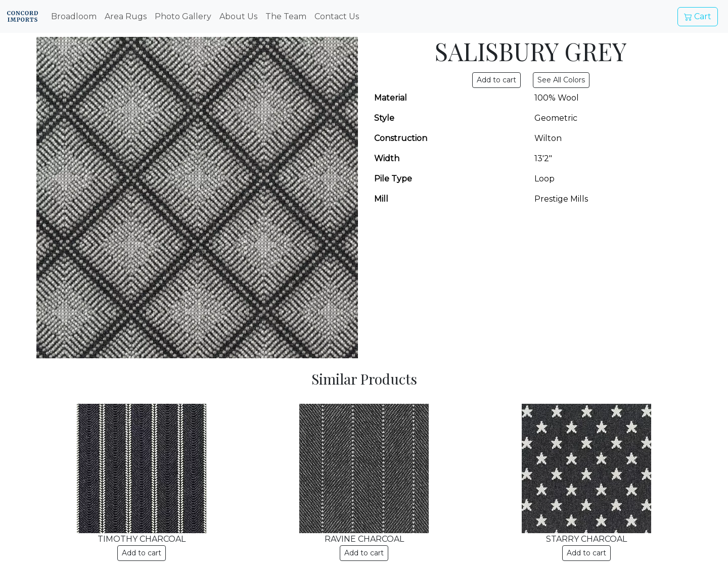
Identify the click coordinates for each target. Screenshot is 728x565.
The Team (286, 16)
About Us (238, 16)
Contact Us (337, 16)
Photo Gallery (183, 16)
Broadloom (74, 16)
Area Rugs (126, 16)
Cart (698, 16)
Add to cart (142, 553)
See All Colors (561, 80)
